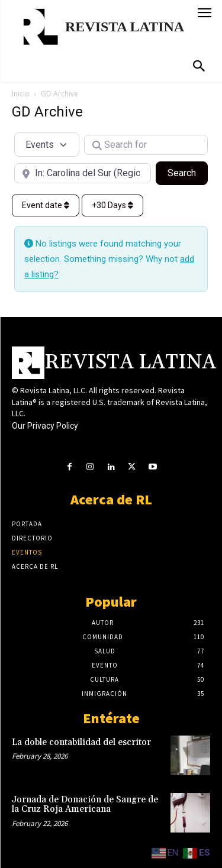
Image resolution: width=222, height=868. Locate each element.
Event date (46, 205)
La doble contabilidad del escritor (81, 742)
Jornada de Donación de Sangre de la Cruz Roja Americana (85, 805)
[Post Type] (47, 144)
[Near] (83, 173)
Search (188, 172)
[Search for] (146, 145)
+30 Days (112, 205)
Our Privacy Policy (45, 426)
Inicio (21, 94)
